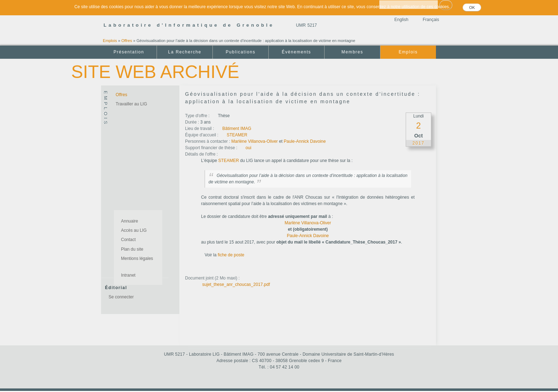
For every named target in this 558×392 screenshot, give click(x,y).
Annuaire (130, 221)
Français (431, 20)
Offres (127, 41)
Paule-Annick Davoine (305, 141)
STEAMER (237, 135)
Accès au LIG (134, 230)
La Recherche (185, 52)
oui (248, 148)
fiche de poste (231, 255)
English (401, 20)
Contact (128, 240)
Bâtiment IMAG (237, 129)
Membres (352, 52)
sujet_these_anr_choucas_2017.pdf (236, 284)
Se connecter (121, 297)
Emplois (110, 41)
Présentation (129, 52)
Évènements (296, 52)
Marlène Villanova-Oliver (255, 141)
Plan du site (132, 249)
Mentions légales (137, 258)
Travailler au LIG (131, 104)
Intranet (128, 275)
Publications (240, 52)
